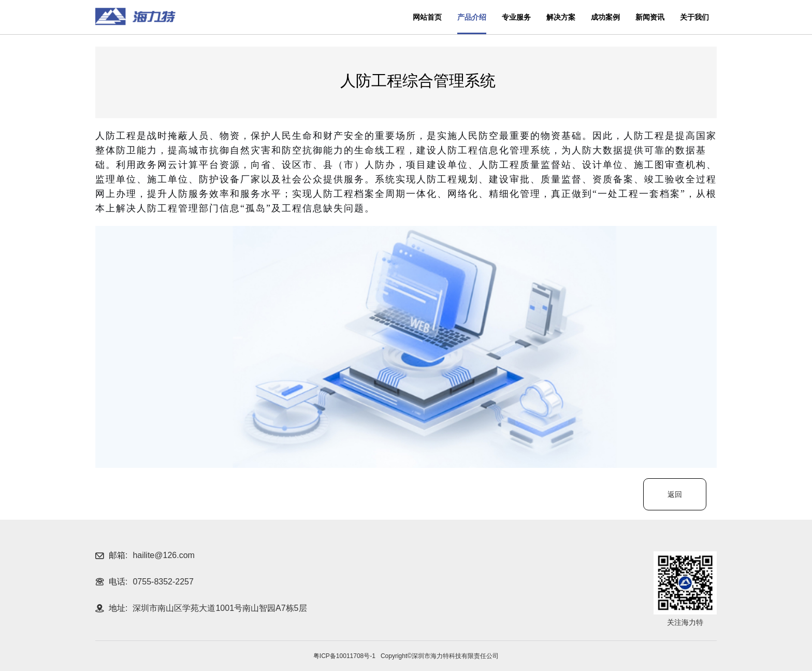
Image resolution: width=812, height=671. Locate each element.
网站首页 (427, 17)
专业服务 (516, 17)
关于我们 (694, 17)
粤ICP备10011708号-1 (344, 656)
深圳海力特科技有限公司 (135, 17)
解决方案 (561, 17)
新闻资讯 (650, 17)
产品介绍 (472, 17)
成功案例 (605, 17)
